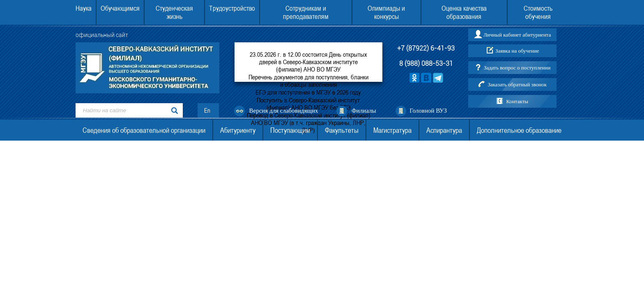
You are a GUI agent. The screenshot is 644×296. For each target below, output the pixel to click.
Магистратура (392, 130)
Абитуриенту (238, 130)
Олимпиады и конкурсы (386, 12)
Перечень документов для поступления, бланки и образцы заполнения (308, 81)
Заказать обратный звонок (517, 84)
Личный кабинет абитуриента (517, 35)
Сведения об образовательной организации (144, 130)
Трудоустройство (232, 8)
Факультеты (342, 130)
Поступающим (290, 130)
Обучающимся (120, 8)
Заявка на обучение (517, 51)
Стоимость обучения (538, 12)
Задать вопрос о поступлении (517, 68)
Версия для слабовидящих (284, 111)
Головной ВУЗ (428, 111)
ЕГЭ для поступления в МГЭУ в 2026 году (308, 92)
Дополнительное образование (519, 130)
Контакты (517, 101)
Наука (84, 8)
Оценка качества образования (464, 12)
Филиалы (364, 111)
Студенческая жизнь (174, 12)
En (207, 110)
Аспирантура (444, 130)
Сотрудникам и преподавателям (306, 12)
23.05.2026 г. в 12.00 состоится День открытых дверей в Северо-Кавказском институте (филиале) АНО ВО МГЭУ (308, 62)
